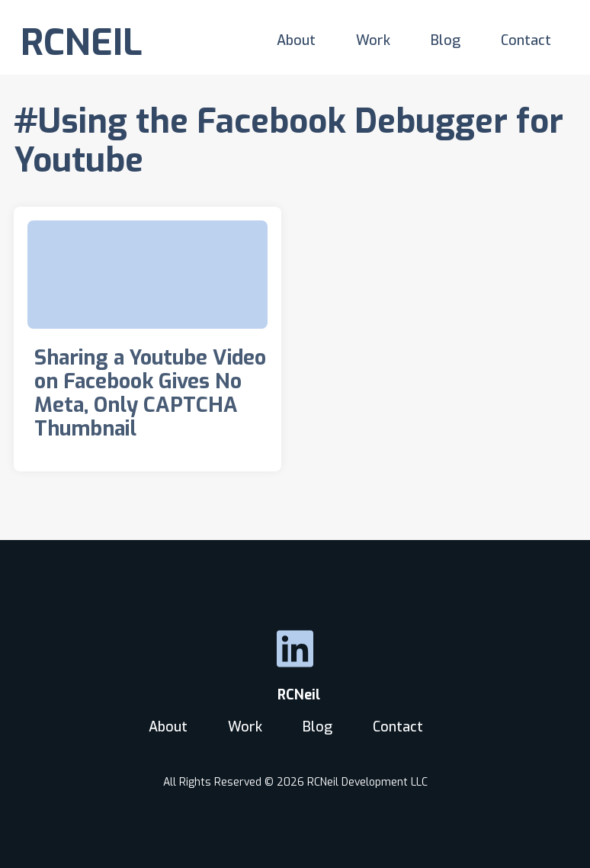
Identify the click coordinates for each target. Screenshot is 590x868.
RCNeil (295, 695)
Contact (526, 40)
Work (373, 40)
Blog (446, 40)
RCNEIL (82, 43)
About (296, 40)
